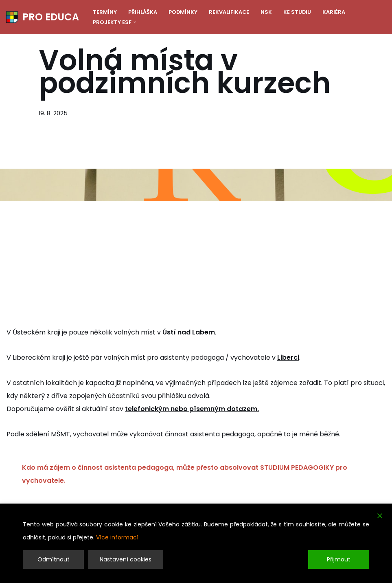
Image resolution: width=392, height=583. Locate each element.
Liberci (288, 357)
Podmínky (183, 12)
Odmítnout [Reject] (54, 559)
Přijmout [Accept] (339, 559)
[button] (135, 22)
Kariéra (334, 12)
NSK (266, 12)
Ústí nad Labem (189, 332)
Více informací (117, 537)
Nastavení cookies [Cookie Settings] (126, 559)
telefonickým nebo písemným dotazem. (192, 409)
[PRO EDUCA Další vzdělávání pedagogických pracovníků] (43, 17)
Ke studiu (297, 12)
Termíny (105, 12)
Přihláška (143, 12)
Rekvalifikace (229, 12)
